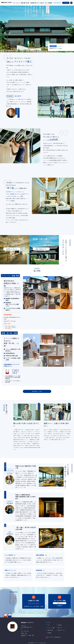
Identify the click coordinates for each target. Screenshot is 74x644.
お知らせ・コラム (44, 3)
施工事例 (32, 3)
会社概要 (50, 3)
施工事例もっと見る (37, 391)
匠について (37, 3)
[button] (35, 51)
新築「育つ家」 (27, 3)
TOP (14, 3)
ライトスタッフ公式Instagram (53, 637)
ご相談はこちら (60, 603)
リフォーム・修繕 (19, 3)
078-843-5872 (34, 603)
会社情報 (48, 633)
